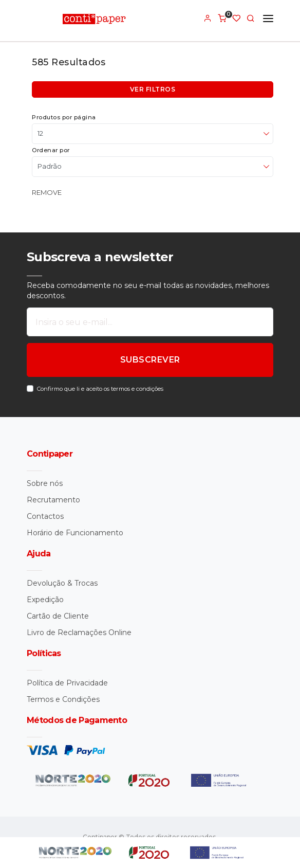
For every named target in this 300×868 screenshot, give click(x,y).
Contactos (45, 516)
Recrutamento (53, 500)
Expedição (45, 600)
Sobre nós (45, 483)
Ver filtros (153, 89)
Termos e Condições (63, 699)
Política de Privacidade (67, 683)
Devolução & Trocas (62, 583)
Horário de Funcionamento (75, 533)
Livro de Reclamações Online (79, 632)
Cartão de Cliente (58, 616)
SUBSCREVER (150, 360)
